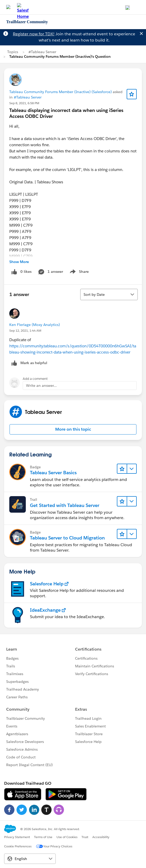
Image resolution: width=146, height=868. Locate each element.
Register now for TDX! (34, 34)
